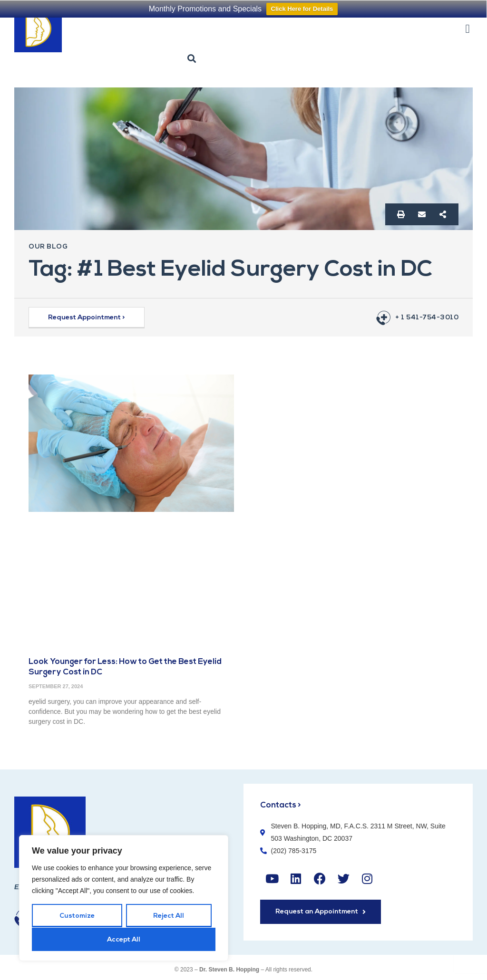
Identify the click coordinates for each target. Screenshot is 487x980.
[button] (468, 29)
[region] (124, 898)
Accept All (124, 940)
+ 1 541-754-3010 (427, 318)
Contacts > (281, 805)
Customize (77, 917)
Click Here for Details (302, 9)
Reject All (169, 917)
